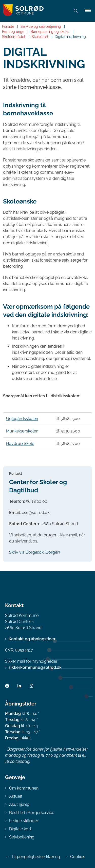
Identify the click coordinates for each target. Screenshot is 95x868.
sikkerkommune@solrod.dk (35, 667)
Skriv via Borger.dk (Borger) (34, 552)
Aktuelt (16, 796)
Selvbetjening (22, 837)
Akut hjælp (19, 804)
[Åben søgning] (76, 11)
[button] (90, 11)
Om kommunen (24, 788)
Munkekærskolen (22, 431)
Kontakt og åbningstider (32, 639)
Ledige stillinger (24, 821)
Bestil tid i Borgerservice (32, 813)
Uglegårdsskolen (22, 419)
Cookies (78, 857)
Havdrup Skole (20, 444)
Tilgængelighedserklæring (36, 857)
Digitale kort (20, 829)
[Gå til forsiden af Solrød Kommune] (22, 11)
